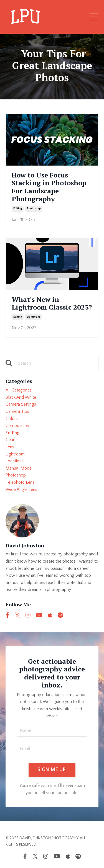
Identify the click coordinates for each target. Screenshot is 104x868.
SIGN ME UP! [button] (52, 770)
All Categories (19, 390)
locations (15, 461)
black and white (21, 397)
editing (18, 209)
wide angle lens (21, 490)
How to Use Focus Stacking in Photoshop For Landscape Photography (49, 187)
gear (10, 440)
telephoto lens (20, 482)
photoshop (34, 209)
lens (10, 447)
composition (17, 426)
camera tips (17, 411)
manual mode (19, 468)
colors (12, 419)
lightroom (33, 317)
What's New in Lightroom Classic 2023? (52, 303)
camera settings (21, 404)
